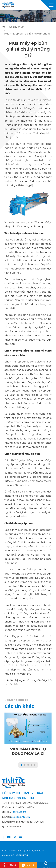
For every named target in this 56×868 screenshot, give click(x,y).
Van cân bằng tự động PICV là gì (28, 751)
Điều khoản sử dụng (12, 851)
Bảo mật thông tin (35, 851)
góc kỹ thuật (17, 27)
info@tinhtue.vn (20, 822)
